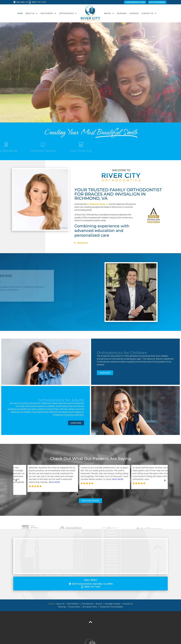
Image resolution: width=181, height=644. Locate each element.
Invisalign (122, 13)
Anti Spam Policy (90, 609)
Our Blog (134, 13)
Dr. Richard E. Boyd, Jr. (98, 204)
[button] (121, 243)
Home (20, 13)
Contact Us (149, 13)
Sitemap (62, 609)
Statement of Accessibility (111, 609)
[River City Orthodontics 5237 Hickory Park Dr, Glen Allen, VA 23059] (90, 558)
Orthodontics (68, 13)
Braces (109, 13)
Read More (83, 243)
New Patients (48, 13)
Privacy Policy (74, 609)
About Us (32, 13)
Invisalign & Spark (112, 606)
